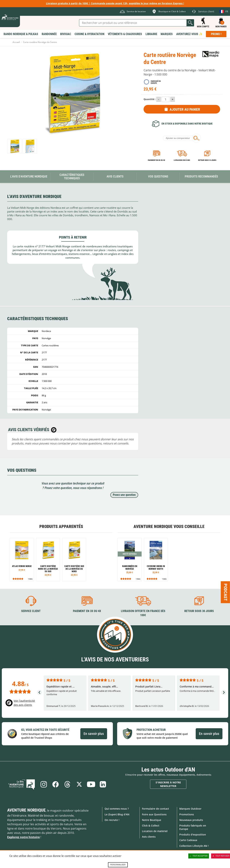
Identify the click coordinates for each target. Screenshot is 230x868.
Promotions (187, 814)
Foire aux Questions (154, 814)
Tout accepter (199, 856)
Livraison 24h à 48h (182, 160)
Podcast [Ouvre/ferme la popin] (226, 592)
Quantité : (150, 99)
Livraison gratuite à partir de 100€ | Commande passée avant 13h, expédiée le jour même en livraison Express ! (115, 3)
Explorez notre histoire (23, 837)
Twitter (79, 784)
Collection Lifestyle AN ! (194, 846)
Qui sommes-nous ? (117, 809)
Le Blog (22, 784)
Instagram (44, 784)
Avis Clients (115, 176)
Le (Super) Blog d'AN (117, 814)
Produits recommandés (201, 176)
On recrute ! (112, 820)
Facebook (56, 784)
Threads (67, 784)
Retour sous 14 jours (207, 160)
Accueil (16, 42)
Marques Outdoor (190, 809)
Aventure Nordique (26, 810)
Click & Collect (151, 826)
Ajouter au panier (185, 109)
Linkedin (103, 784)
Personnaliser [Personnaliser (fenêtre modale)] (118, 865)
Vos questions (158, 176)
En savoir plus (94, 734)
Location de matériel (155, 831)
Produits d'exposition (193, 834)
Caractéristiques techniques (72, 176)
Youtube (91, 784)
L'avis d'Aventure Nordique (29, 176)
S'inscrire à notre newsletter (168, 784)
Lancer (190, 23)
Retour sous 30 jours (199, 611)
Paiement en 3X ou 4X (157, 160)
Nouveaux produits (191, 820)
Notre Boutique (152, 820)
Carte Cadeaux (188, 840)
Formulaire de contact (156, 809)
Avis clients (149, 837)
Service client (31, 611)
